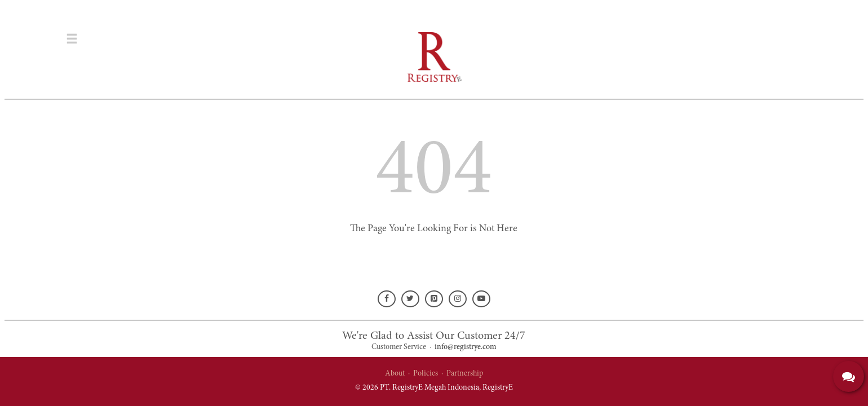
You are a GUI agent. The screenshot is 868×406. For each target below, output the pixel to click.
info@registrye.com (465, 347)
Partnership (465, 374)
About (395, 374)
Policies (426, 374)
